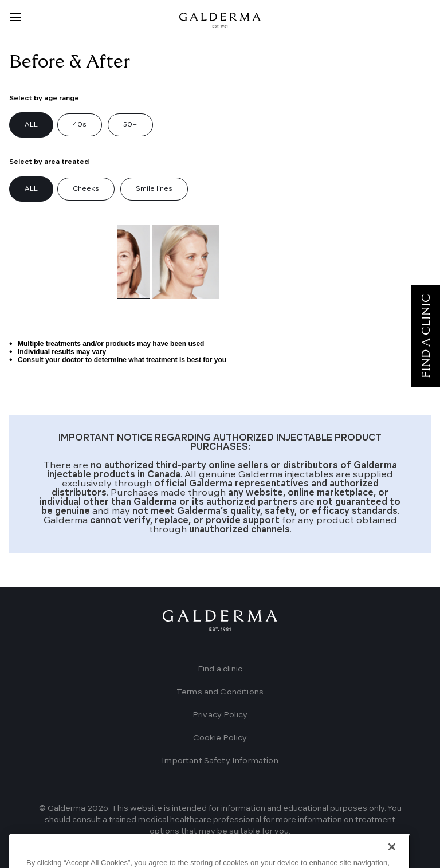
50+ (130, 125)
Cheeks (86, 189)
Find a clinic (220, 669)
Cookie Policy (220, 738)
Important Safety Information (220, 761)
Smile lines (154, 189)
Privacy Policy (220, 715)
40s (80, 125)
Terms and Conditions (220, 692)
